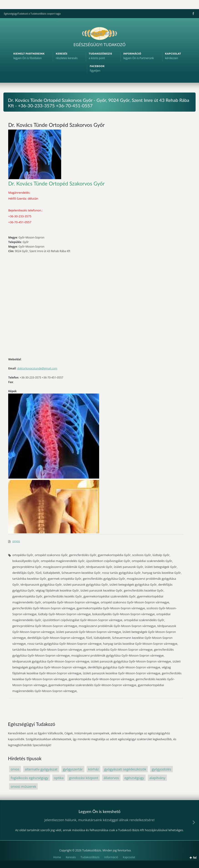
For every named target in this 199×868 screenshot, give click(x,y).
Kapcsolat (129, 857)
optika (59, 778)
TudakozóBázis (90, 857)
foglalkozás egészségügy (30, 778)
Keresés (71, 857)
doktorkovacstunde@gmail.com (37, 368)
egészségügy (134, 778)
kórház (94, 769)
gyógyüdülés (161, 769)
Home (57, 857)
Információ (111, 857)
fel (195, 858)
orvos (16, 541)
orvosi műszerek (23, 786)
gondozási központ (84, 778)
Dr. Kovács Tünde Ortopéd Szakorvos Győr (56, 125)
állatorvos (111, 778)
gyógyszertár (73, 769)
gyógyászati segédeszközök (125, 769)
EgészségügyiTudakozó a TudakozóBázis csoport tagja (32, 14)
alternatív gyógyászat (41, 769)
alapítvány (157, 778)
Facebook (193, 14)
